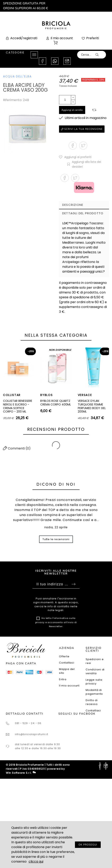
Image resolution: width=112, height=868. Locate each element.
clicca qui (36, 861)
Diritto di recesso (92, 702)
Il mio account (69, 686)
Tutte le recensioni (56, 539)
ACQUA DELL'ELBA (17, 76)
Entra (63, 679)
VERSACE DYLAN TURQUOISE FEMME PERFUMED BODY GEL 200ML (92, 406)
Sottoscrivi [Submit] (74, 584)
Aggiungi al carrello (72, 110)
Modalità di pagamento (94, 692)
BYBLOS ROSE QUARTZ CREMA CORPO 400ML (56, 403)
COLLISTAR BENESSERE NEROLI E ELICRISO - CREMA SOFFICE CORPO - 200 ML (18, 406)
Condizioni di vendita (95, 672)
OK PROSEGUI (88, 845)
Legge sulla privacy (94, 682)
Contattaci (67, 663)
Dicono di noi (56, 484)
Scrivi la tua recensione (82, 129)
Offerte (64, 656)
